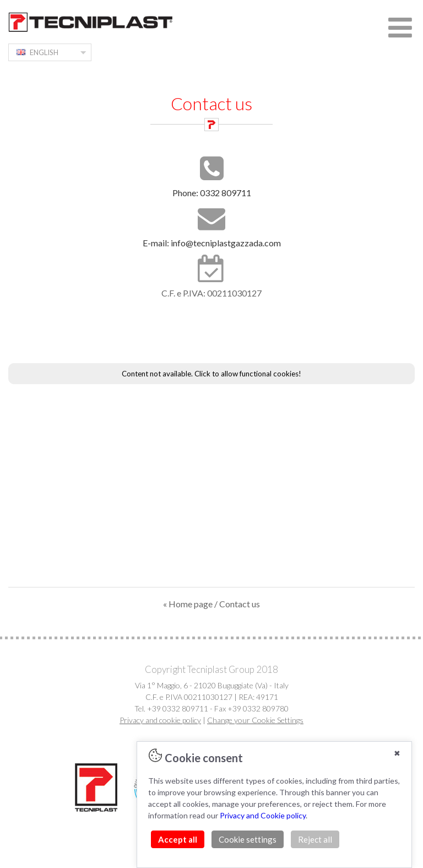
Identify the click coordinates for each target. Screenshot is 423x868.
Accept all (178, 839)
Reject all (315, 839)
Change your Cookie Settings (255, 720)
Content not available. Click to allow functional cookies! (211, 374)
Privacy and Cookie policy (263, 815)
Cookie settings (248, 839)
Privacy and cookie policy (160, 720)
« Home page (188, 604)
